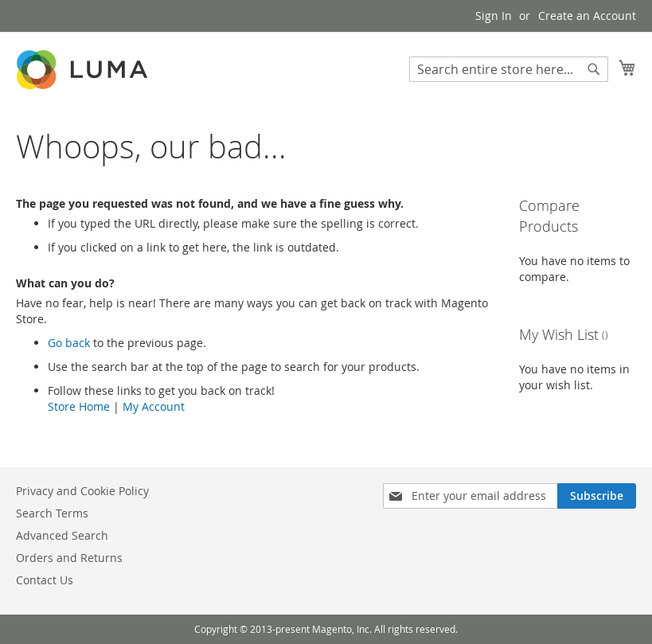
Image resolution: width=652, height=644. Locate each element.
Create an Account (587, 16)
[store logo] (84, 70)
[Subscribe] (597, 496)
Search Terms (52, 513)
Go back (69, 343)
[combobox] (509, 69)
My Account (154, 406)
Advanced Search (62, 535)
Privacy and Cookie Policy (82, 491)
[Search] (594, 69)
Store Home (79, 406)
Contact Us (45, 580)
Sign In (494, 16)
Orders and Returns (69, 558)
